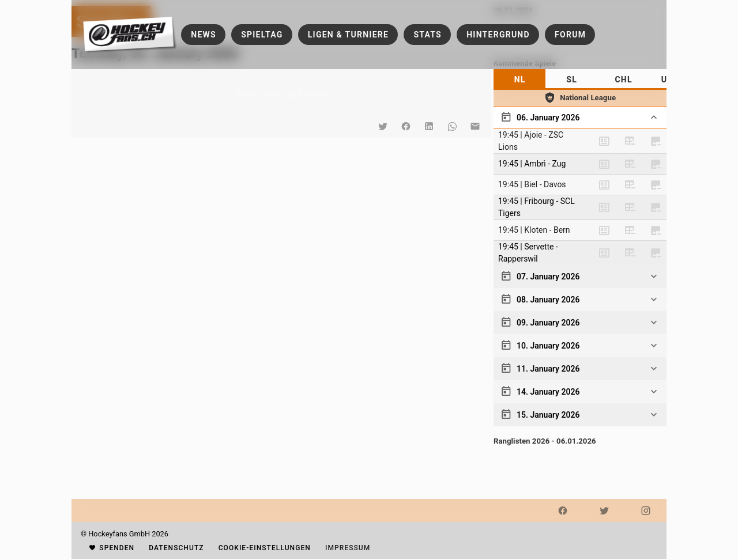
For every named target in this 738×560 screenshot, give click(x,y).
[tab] (519, 80)
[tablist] (580, 80)
